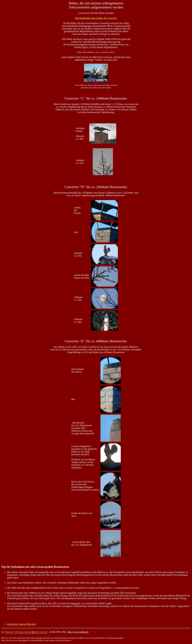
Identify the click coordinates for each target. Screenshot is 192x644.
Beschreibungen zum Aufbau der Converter (96, 18)
